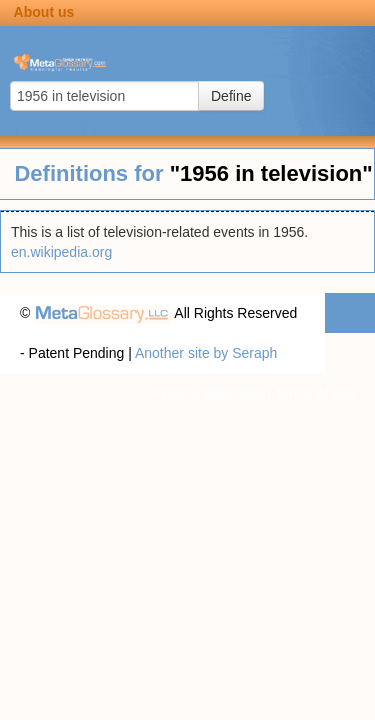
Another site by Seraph (206, 353)
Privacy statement (207, 393)
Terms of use (315, 393)
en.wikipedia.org (61, 252)
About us (44, 12)
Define (231, 96)
